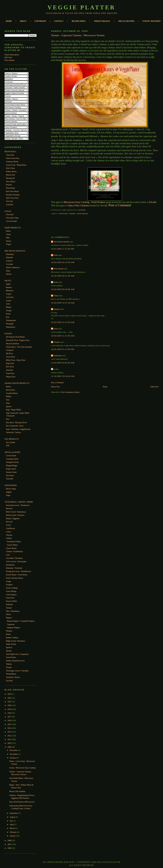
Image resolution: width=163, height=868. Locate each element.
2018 (10, 713)
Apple (8, 284)
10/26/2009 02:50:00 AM (63, 262)
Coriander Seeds (12, 459)
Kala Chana (10, 168)
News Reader (10, 60)
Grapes (9, 294)
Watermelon (10, 327)
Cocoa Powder (12, 221)
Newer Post (55, 387)
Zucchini (9, 681)
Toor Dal (9, 201)
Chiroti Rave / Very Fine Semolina (19, 347)
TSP (7, 446)
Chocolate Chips (12, 218)
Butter (8, 231)
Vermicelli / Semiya (13, 432)
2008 (10, 840)
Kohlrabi (9, 604)
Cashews (9, 261)
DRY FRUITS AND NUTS (15, 251)
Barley (9, 387)
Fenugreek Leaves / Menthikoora (19, 571)
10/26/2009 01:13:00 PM (63, 349)
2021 (10, 702)
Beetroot (9, 508)
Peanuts (9, 185)
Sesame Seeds (11, 472)
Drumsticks (10, 565)
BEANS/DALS (10, 152)
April (12, 824)
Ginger (9, 581)
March (12, 828)
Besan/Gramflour (13, 344)
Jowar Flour (11, 357)
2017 (10, 717)
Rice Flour (10, 367)
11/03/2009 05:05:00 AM (63, 363)
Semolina (10, 370)
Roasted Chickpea (13, 195)
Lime (8, 304)
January (13, 836)
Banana (9, 287)
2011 (10, 739)
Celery (9, 532)
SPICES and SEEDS (12, 452)
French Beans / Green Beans (17, 575)
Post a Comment (57, 383)
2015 (10, 724)
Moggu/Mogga (12, 465)
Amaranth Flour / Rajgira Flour (18, 340)
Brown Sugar (11, 489)
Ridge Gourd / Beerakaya (16, 641)
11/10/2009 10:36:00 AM (63, 376)
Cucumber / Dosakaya (14, 558)
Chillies (9, 538)
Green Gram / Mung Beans (16, 165)
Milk (8, 238)
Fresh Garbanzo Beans (15, 578)
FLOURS (8, 334)
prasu (56, 329)
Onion (8, 614)
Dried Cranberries (13, 267)
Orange (9, 310)
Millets (9, 396)
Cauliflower (11, 528)
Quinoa (9, 406)
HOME (9, 21)
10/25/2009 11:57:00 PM (63, 249)
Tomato (9, 667)
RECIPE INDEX (79, 21)
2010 (10, 743)
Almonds (9, 257)
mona (56, 282)
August (13, 817)
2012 (10, 736)
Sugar (8, 495)
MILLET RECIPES (126, 21)
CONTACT (59, 21)
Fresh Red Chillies (14, 542)
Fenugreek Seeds (12, 462)
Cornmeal (10, 350)
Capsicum (11, 624)
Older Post (154, 387)
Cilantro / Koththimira (14, 551)
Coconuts (10, 264)
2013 (10, 732)
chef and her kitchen (61, 242)
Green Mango (11, 591)
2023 (10, 694)
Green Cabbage (12, 588)
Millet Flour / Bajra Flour (16, 360)
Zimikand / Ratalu (13, 677)
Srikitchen (58, 356)
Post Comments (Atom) (70, 392)
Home (105, 387)
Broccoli (9, 522)
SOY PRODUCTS (12, 439)
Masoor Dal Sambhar (17, 791)
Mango (9, 307)
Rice (8, 419)
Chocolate (10, 214)
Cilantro (57, 342)
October (13, 758)
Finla (56, 255)
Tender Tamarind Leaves (15, 661)
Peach (8, 314)
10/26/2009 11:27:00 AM (63, 336)
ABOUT (23, 21)
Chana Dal (10, 155)
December (14, 750)
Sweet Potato (11, 657)
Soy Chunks (11, 442)
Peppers (9, 618)
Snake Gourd (11, 644)
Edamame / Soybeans (14, 568)
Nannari (9, 608)
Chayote (9, 535)
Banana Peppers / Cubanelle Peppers (21, 621)
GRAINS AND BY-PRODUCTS (17, 383)
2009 (10, 747)
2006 (10, 848)
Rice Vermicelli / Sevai (15, 426)
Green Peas (10, 598)
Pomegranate (11, 320)
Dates (8, 271)
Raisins (9, 274)
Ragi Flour (10, 363)
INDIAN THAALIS (102, 21)
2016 (10, 720)
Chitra (56, 296)
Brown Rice (11, 390)
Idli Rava (9, 353)
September (14, 813)
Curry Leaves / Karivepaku (16, 561)
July (12, 821)
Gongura (9, 585)
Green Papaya (11, 595)
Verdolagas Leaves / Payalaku (17, 671)
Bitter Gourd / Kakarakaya (16, 512)
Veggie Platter (81, 7)
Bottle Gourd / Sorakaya (15, 515)
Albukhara (10, 254)
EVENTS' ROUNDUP (151, 21)
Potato (8, 634)
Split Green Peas (12, 198)
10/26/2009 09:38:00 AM (63, 289)
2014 (10, 728)
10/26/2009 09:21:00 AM (63, 276)
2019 (10, 709)
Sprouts (9, 651)
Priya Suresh (58, 269)
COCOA (8, 211)
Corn (8, 555)
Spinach (9, 647)
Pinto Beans (11, 188)
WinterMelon (11, 674)
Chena (8, 234)
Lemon (9, 301)
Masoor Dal (10, 175)
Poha (8, 403)
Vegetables (82, 214)
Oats (8, 400)
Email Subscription (12, 55)
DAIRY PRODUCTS (13, 228)
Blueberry (10, 291)
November (14, 754)
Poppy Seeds (11, 469)
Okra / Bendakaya (13, 611)
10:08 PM (82, 210)
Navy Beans (11, 181)
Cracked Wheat (12, 393)
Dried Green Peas (13, 158)
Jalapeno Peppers (13, 628)
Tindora (9, 664)
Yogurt (8, 244)
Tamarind (9, 479)
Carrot (8, 525)
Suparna (57, 309)
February (13, 832)
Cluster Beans (11, 548)
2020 (10, 705)
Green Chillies (12, 545)
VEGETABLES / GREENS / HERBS (19, 502)
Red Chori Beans (12, 191)
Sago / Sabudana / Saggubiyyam (18, 429)
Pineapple (10, 324)
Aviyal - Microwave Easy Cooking (22, 768)
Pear (8, 317)
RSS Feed (8, 57)
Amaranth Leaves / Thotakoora (18, 505)
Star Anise (10, 475)
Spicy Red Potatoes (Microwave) (22, 802)
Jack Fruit (10, 297)
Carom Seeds (11, 456)
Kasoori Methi (11, 601)
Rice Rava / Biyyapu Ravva (16, 422)
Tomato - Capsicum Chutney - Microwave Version (78, 35)
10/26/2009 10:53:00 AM (63, 322)
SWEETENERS (11, 485)
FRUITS (8, 281)
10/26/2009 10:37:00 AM (63, 303)
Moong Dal (10, 178)
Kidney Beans (11, 171)
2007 (10, 844)
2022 (10, 698)
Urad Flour (10, 373)
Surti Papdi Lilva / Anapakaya (17, 654)
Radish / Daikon (12, 638)
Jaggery (9, 492)
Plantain (9, 631)
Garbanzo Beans (12, 162)
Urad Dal (9, 205)
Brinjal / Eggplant (13, 518)
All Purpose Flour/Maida (15, 337)
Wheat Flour (11, 377)
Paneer (9, 241)
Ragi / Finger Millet (14, 410)
